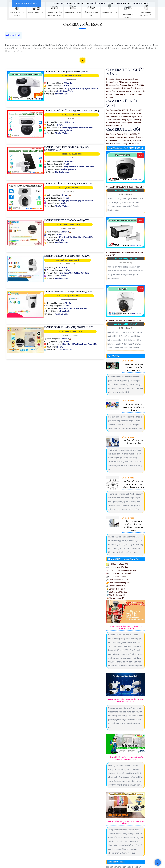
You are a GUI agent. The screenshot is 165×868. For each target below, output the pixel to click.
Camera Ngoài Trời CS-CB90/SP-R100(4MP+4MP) (71, 111)
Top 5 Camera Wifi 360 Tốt (117, 110)
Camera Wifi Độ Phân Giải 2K (124, 113)
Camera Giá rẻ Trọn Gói (119, 3)
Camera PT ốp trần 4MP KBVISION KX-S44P (124, 321)
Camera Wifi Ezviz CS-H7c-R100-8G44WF (67, 256)
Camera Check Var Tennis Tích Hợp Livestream (133, 367)
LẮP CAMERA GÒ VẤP (27, 3)
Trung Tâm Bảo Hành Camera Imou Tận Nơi (126, 822)
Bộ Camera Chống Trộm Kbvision (126, 144)
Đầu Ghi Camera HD (116, 595)
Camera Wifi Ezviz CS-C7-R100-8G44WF (66, 220)
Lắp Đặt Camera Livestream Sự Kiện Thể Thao (133, 407)
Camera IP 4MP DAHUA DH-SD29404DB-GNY (125, 187)
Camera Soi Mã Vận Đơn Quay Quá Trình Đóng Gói (126, 628)
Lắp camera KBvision (117, 567)
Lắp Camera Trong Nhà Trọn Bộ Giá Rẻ (122, 134)
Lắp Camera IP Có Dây (117, 592)
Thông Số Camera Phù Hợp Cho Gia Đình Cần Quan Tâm (133, 484)
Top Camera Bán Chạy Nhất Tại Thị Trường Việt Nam (126, 701)
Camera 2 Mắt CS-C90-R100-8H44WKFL (66, 71)
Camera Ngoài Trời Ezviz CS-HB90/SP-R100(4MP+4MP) (66, 149)
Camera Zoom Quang (116, 586)
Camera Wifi (59, 3)
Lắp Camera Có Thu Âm (117, 580)
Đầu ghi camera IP (115, 598)
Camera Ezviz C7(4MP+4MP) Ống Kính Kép (69, 327)
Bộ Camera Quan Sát (117, 564)
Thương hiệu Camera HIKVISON (121, 570)
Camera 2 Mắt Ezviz (82, 24)
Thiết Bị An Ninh (140, 3)
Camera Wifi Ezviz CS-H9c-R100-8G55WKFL (69, 292)
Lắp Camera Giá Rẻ (116, 577)
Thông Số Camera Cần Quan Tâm (133, 442)
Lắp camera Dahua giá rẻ (119, 573)
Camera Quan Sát (75, 3)
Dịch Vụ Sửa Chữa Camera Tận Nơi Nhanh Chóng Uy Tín (126, 758)
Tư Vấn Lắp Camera (96, 3)
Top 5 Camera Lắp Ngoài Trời (128, 85)
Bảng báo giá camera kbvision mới (120, 79)
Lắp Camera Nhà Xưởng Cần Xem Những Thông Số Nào (133, 526)
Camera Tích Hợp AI (116, 589)
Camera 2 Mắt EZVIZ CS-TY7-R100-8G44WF (68, 184)
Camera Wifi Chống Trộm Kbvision (124, 120)
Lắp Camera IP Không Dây (118, 583)
